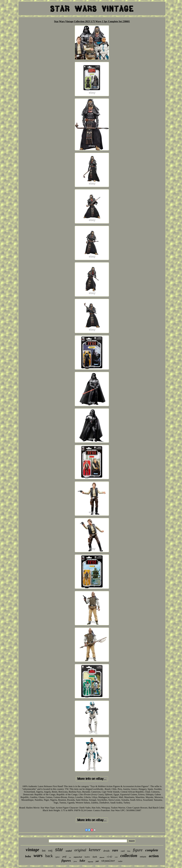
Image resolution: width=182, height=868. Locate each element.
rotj (50, 850)
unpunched (78, 857)
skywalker (108, 861)
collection (129, 856)
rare (115, 850)
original (80, 850)
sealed (69, 851)
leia (129, 851)
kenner (95, 850)
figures (66, 861)
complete (152, 850)
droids (106, 851)
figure (138, 850)
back (49, 856)
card (123, 851)
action (154, 856)
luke (82, 861)
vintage (33, 850)
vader (120, 861)
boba (28, 856)
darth (95, 857)
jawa (75, 861)
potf (64, 857)
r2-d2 (110, 857)
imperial (90, 862)
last (70, 857)
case (116, 857)
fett (44, 851)
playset (102, 857)
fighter (58, 857)
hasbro (87, 857)
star (59, 849)
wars (38, 855)
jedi (97, 861)
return (143, 857)
